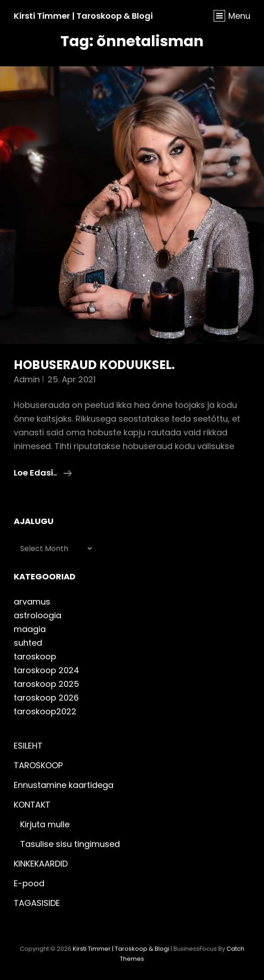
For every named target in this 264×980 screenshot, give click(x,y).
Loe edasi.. (43, 473)
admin (27, 379)
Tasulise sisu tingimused (70, 844)
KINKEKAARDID (41, 864)
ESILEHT (28, 746)
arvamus (32, 602)
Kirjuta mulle (45, 824)
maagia (30, 629)
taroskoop (35, 656)
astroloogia (38, 615)
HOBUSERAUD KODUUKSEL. (94, 365)
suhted (28, 643)
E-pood (29, 883)
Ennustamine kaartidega (64, 785)
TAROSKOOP (38, 765)
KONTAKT (32, 805)
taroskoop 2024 (46, 670)
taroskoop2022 (45, 711)
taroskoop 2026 (46, 698)
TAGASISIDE (37, 903)
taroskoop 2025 (46, 684)
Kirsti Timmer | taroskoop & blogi (83, 16)
